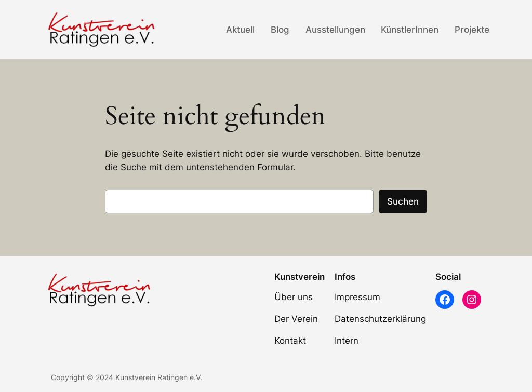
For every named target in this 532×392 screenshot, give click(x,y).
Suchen (403, 201)
